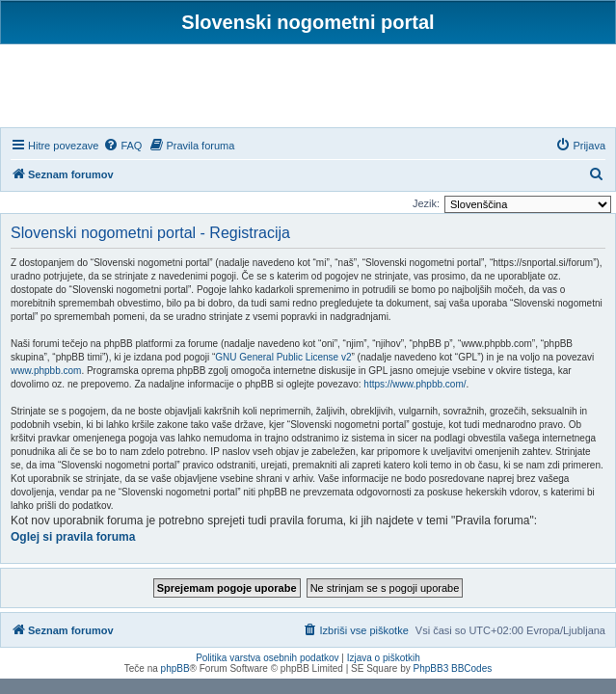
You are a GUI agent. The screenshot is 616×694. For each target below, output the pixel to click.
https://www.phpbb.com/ (415, 384)
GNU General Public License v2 (283, 357)
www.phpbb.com (46, 371)
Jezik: (426, 203)
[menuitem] (122, 146)
